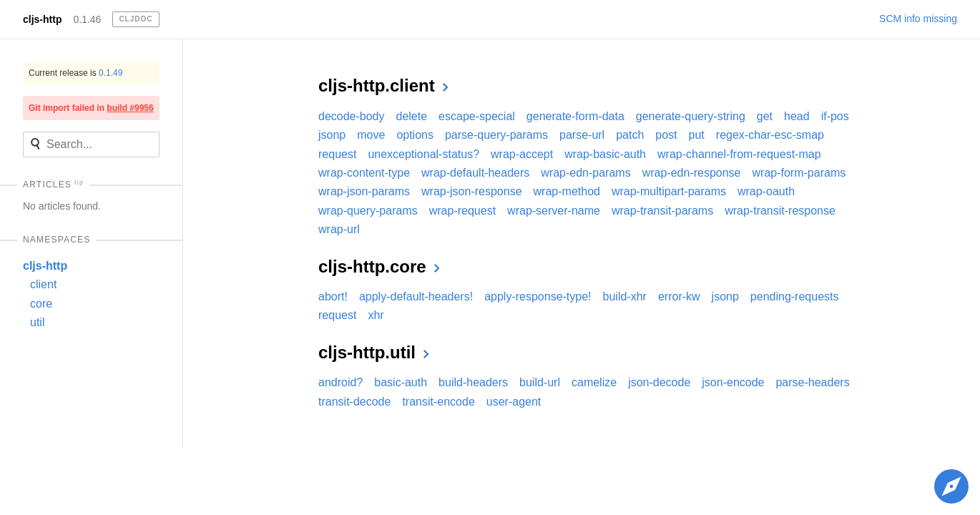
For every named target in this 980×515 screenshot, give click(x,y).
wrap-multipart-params (669, 191)
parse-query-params (496, 135)
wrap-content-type (364, 173)
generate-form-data (575, 116)
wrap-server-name (554, 211)
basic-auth (401, 382)
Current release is (75, 73)
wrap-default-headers (475, 173)
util (37, 322)
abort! (333, 296)
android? (340, 382)
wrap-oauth (766, 191)
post (666, 135)
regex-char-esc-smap (770, 135)
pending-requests (795, 296)
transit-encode (438, 402)
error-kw (679, 296)
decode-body (352, 116)
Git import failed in (91, 108)
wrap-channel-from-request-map (739, 154)
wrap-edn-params (585, 173)
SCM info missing (918, 19)
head (797, 116)
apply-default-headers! (416, 296)
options (415, 135)
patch (630, 135)
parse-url (582, 135)
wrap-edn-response (692, 173)
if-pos (835, 116)
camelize (594, 382)
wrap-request (462, 211)
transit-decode (354, 402)
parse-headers (812, 382)
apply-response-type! (538, 296)
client (43, 284)
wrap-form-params (799, 173)
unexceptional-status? (423, 154)
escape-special (477, 116)
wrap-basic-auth (605, 154)
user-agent (514, 402)
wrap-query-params (368, 211)
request (337, 154)
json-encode (733, 382)
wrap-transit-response (780, 211)
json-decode (659, 382)
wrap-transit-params (662, 211)
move (371, 135)
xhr (376, 315)
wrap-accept (522, 154)
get (765, 116)
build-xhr (625, 296)
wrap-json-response (472, 191)
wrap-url (339, 229)
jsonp (332, 135)
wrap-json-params (364, 191)
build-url (540, 382)
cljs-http (42, 19)
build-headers (473, 382)
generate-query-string (691, 116)
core (41, 304)
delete (412, 116)
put (697, 135)
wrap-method (567, 191)
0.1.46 (87, 19)
